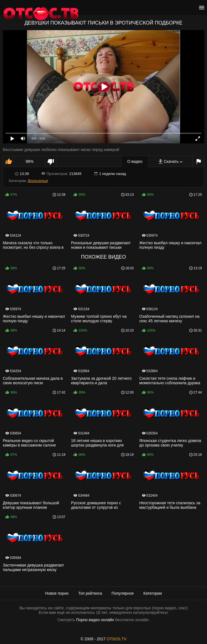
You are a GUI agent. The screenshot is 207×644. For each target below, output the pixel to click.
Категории (153, 593)
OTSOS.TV (117, 639)
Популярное (123, 593)
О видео (135, 161)
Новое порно (57, 593)
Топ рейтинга (90, 593)
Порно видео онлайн (95, 620)
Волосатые (38, 181)
